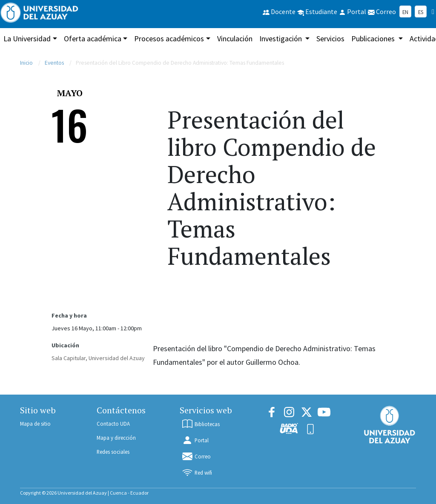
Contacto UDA (113, 424)
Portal (195, 440)
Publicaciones (374, 39)
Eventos (54, 63)
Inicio (26, 63)
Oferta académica (93, 39)
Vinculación (235, 39)
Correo (196, 456)
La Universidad (27, 39)
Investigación (281, 39)
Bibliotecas (201, 424)
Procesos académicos (169, 39)
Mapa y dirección (116, 438)
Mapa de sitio (35, 424)
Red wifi (197, 472)
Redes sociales (113, 452)
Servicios (330, 39)
